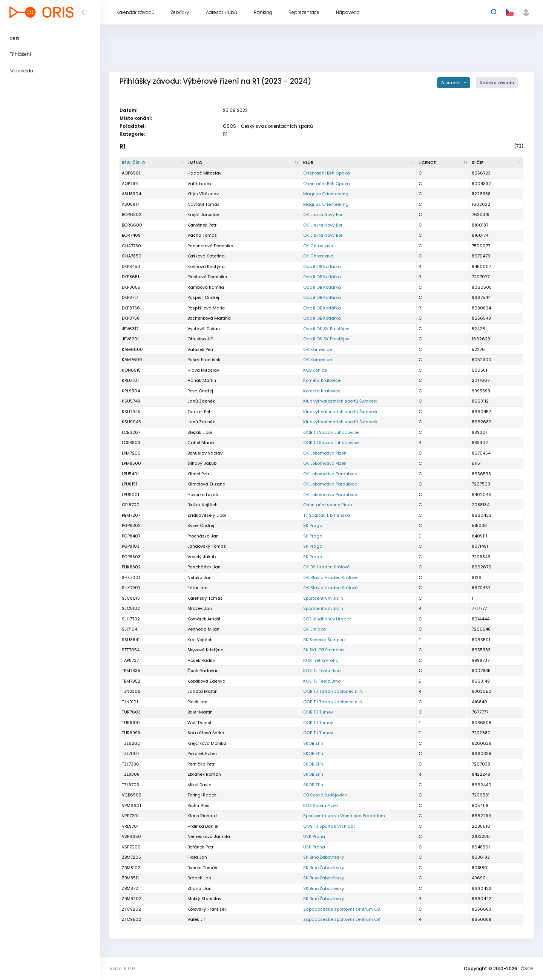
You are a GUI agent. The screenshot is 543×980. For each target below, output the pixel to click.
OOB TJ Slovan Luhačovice (331, 432)
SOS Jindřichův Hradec (327, 619)
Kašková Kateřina (206, 256)
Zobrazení (451, 83)
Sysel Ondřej (201, 525)
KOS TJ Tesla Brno (322, 671)
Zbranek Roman (204, 774)
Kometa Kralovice (322, 380)
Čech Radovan (203, 671)
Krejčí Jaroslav (203, 214)
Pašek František (204, 360)
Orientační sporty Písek (328, 505)
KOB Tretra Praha (321, 660)
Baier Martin (200, 712)
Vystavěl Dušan (204, 329)
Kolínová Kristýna (206, 266)
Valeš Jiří (197, 919)
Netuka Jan (199, 577)
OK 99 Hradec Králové (326, 567)
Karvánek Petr (202, 225)
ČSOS (527, 969)
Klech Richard (202, 816)
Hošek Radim (201, 660)
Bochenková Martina (209, 318)
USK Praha (314, 836)
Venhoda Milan (203, 629)
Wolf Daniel (199, 723)
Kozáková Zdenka (206, 681)
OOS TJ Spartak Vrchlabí (329, 826)
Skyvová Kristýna (206, 650)
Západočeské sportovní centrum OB (341, 909)
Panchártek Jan (204, 567)
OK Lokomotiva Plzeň (325, 453)
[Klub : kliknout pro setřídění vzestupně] (359, 163)
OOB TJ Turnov (318, 712)
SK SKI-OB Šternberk (324, 650)
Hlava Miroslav (203, 370)
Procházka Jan (203, 536)
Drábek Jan (199, 878)
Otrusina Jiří (200, 339)
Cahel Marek (201, 443)
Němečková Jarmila (209, 836)
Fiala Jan (197, 857)
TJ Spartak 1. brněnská (327, 515)
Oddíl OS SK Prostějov (326, 329)
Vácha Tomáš (202, 235)
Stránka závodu (497, 83)
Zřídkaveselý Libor (207, 515)
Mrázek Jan (200, 608)
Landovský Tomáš (207, 546)
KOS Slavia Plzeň (321, 805)
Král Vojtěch (200, 640)
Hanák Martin (202, 380)
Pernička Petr (201, 764)
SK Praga (313, 525)
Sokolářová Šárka (206, 733)
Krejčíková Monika (207, 743)
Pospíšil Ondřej (203, 297)
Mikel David (199, 785)
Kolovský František (207, 909)
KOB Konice (315, 370)
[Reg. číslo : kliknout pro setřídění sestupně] (153, 163)
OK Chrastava (318, 246)
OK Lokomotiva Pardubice (330, 474)
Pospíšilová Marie (206, 308)
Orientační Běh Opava (327, 173)
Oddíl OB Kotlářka (322, 266)
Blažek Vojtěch (202, 505)
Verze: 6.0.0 (122, 969)
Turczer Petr (200, 412)
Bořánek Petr (200, 847)
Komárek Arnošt (204, 619)
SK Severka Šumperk (324, 640)
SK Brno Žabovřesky (324, 857)
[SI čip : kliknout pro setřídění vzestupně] (497, 163)
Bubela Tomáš (202, 868)
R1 (225, 134)
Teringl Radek (202, 795)
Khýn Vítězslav (203, 194)
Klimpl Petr (198, 474)
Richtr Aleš (198, 805)
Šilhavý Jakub (202, 463)
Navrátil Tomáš (203, 204)
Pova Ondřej (200, 391)
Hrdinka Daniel (203, 826)
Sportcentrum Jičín (323, 598)
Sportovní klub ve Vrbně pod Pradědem (344, 816)
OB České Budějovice (325, 795)
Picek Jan (197, 702)
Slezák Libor (200, 432)
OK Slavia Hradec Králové (330, 577)
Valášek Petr (200, 349)
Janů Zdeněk (201, 401)
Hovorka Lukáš (203, 495)
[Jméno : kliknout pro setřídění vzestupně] (243, 163)
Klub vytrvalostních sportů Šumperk (340, 401)
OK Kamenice (318, 349)
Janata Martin (202, 691)
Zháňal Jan (199, 888)
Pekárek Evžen (202, 753)
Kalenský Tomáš (205, 598)
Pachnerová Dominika (210, 246)
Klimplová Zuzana (206, 484)
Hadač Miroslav (204, 173)
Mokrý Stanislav (204, 899)
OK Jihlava (314, 629)
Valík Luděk (199, 184)
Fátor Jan (197, 588)
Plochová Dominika (207, 277)
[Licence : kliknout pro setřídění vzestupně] (443, 163)
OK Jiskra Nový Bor (323, 214)
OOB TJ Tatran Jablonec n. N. (333, 691)
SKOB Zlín (313, 743)
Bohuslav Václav (205, 453)
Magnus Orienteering (326, 194)
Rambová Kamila (206, 287)
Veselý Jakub (202, 557)
